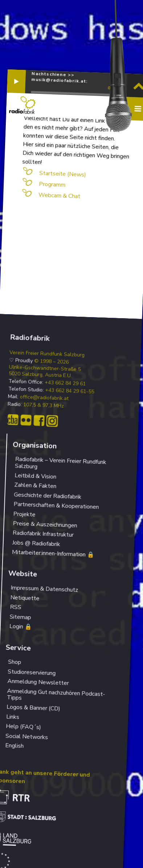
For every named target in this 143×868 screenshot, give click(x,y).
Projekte (24, 514)
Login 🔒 (21, 627)
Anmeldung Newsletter (38, 682)
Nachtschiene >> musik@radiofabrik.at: (60, 77)
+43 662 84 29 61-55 (70, 391)
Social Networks (27, 736)
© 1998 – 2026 (52, 362)
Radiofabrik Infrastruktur (43, 534)
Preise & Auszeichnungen (45, 524)
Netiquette (25, 598)
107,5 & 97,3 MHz (44, 405)
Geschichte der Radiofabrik (48, 496)
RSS (16, 607)
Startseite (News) (62, 174)
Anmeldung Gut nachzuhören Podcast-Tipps (56, 694)
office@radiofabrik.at (44, 398)
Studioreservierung (32, 673)
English (15, 746)
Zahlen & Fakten (35, 486)
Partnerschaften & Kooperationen (56, 505)
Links (13, 717)
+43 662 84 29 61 (65, 383)
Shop (15, 662)
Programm (52, 185)
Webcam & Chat (59, 196)
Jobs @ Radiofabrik (36, 543)
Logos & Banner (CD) (34, 708)
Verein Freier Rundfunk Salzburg (47, 354)
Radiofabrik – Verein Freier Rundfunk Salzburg (61, 463)
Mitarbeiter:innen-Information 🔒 (53, 553)
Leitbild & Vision (36, 476)
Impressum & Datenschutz (44, 589)
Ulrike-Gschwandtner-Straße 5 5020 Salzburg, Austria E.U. (45, 371)
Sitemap (20, 617)
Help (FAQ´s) (24, 727)
